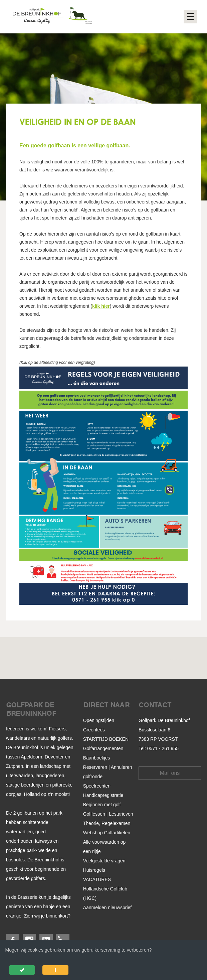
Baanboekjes (97, 758)
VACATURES (97, 879)
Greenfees (94, 730)
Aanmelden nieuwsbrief (108, 907)
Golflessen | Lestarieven (108, 814)
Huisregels (94, 870)
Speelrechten (97, 786)
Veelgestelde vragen (104, 861)
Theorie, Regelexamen (107, 823)
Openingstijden (99, 720)
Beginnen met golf (102, 805)
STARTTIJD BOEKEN (106, 739)
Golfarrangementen (103, 748)
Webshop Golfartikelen (107, 833)
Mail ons (170, 773)
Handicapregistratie (103, 795)
